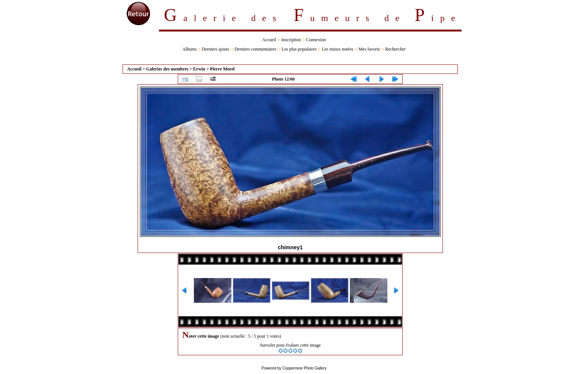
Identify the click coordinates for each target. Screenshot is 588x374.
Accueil (269, 40)
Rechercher (395, 49)
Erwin (199, 69)
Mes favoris (369, 49)
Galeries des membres (167, 69)
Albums (189, 49)
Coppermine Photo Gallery (304, 368)
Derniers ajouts (215, 49)
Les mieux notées (337, 49)
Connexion (316, 40)
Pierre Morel (222, 69)
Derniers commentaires (255, 49)
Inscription (291, 40)
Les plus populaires (299, 49)
